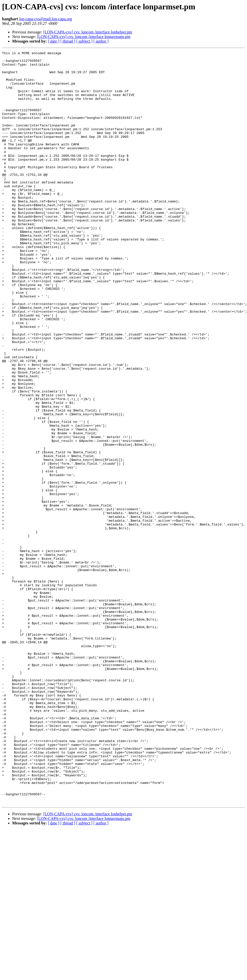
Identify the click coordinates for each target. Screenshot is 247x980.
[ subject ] (84, 41)
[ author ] (101, 41)
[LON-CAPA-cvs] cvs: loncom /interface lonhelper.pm (88, 32)
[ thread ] (68, 41)
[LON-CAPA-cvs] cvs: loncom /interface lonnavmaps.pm (84, 37)
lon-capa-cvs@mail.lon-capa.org (45, 19)
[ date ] (54, 41)
